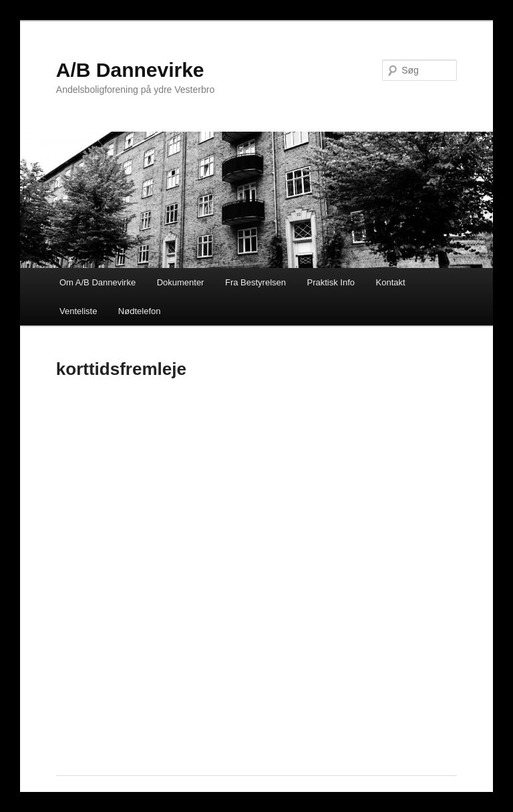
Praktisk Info (331, 282)
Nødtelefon (140, 311)
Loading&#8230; (256, 571)
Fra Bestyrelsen (255, 282)
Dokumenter (181, 282)
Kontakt (391, 282)
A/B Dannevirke (130, 70)
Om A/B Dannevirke (98, 282)
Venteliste (78, 311)
